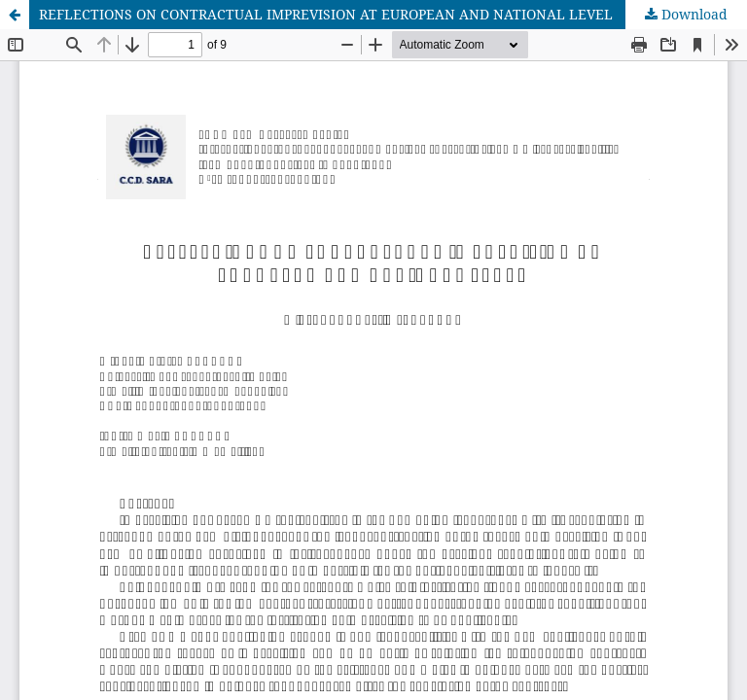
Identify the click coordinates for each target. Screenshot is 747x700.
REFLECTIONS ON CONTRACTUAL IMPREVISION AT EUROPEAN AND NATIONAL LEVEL (326, 14)
